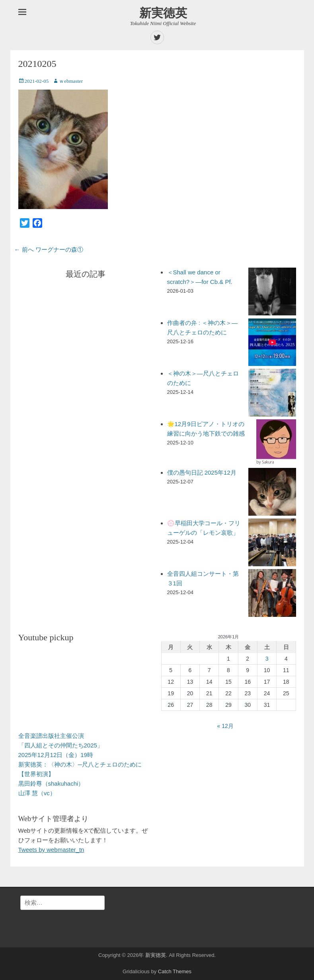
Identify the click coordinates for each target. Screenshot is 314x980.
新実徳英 (163, 13)
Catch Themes (175, 971)
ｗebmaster (71, 81)
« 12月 (225, 726)
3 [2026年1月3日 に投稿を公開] (267, 659)
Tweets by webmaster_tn (51, 850)
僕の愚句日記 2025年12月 (202, 472)
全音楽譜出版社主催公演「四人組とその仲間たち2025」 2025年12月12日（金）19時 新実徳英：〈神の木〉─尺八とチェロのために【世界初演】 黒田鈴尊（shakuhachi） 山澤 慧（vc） (80, 764)
